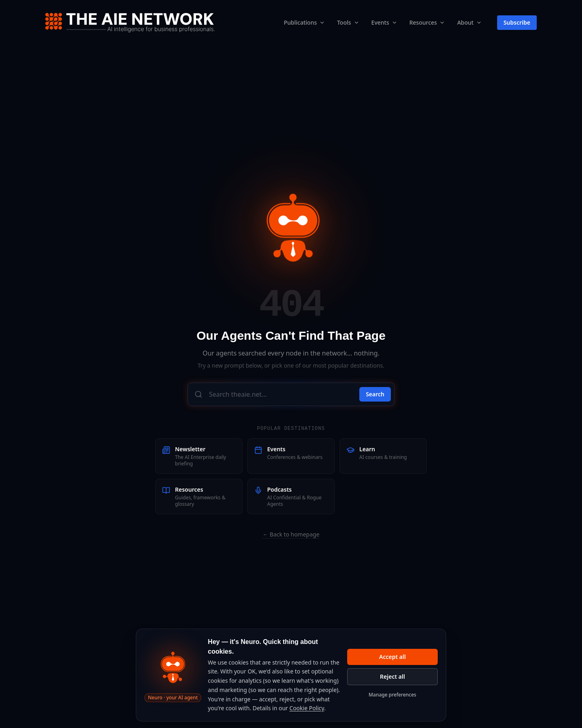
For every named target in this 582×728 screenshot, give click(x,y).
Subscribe (517, 22)
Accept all (392, 657)
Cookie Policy (307, 708)
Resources (423, 22)
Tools (344, 22)
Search (375, 394)
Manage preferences (392, 695)
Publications (300, 22)
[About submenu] (479, 23)
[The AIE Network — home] (130, 23)
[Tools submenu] (356, 23)
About (465, 22)
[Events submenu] (394, 23)
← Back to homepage (291, 534)
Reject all (392, 676)
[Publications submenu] (322, 23)
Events (380, 22)
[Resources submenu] (442, 23)
